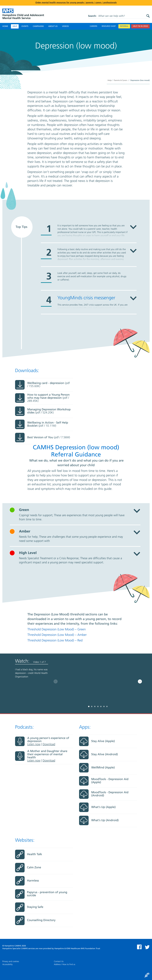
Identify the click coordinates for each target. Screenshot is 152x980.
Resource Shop (109, 26)
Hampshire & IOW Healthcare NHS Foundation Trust (77, 949)
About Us (53, 26)
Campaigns (38, 26)
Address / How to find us (65, 964)
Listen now (34, 744)
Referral (124, 26)
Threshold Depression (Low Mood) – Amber (57, 635)
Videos (65, 26)
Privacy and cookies (11, 962)
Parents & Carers (121, 80)
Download (49, 744)
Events (25, 26)
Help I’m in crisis (140, 26)
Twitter (147, 947)
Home (5, 26)
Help (15, 26)
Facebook (139, 947)
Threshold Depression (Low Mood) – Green (57, 629)
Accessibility (7, 964)
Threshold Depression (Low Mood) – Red (55, 641)
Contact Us (59, 962)
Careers (94, 26)
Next (140, 681)
